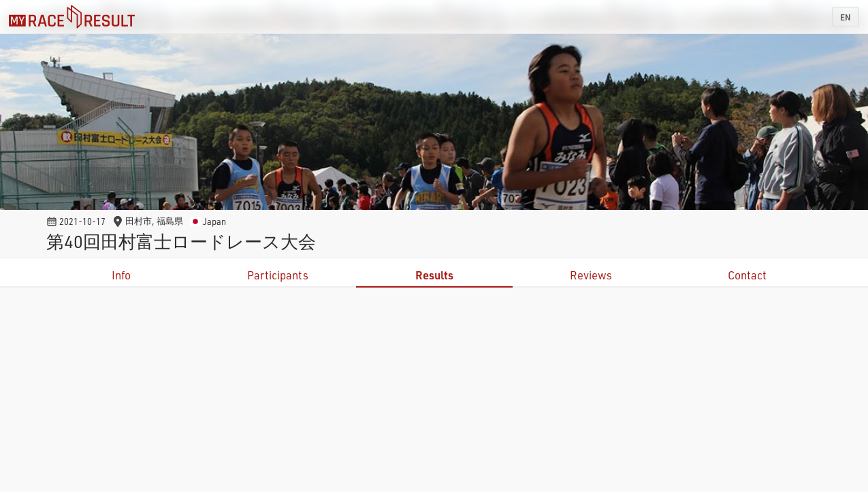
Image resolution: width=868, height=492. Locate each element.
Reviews (591, 275)
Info (121, 275)
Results (434, 275)
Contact (747, 275)
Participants (278, 275)
